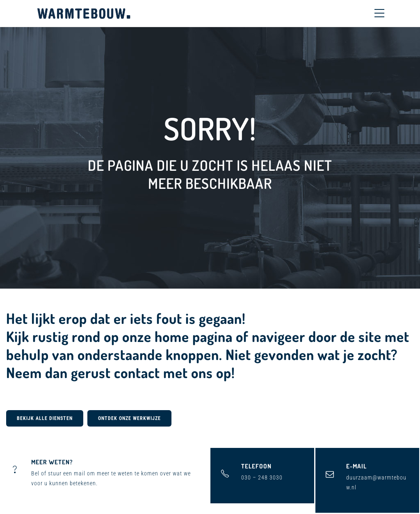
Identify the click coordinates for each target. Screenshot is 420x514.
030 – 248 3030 (262, 477)
